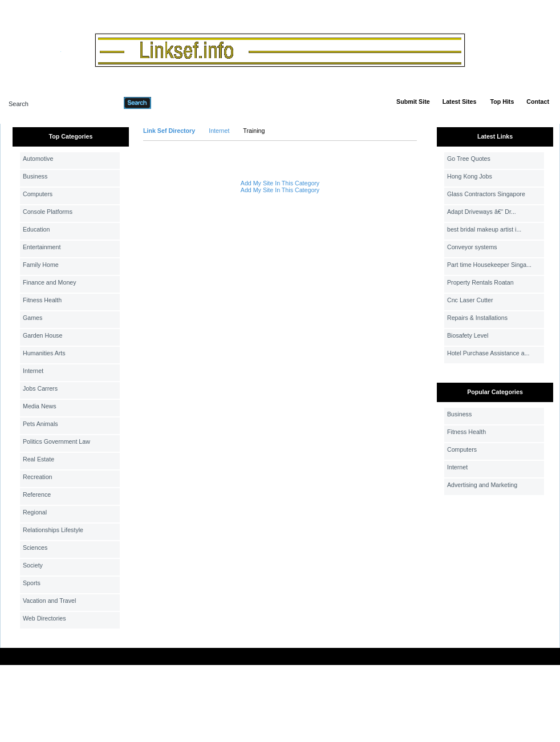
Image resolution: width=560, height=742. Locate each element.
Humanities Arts (44, 353)
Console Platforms (48, 212)
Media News (40, 406)
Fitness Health (42, 300)
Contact (538, 102)
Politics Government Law (56, 441)
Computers (38, 194)
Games (33, 318)
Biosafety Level (468, 335)
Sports (32, 583)
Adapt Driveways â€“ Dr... (482, 212)
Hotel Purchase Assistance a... (488, 353)
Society (33, 565)
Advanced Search (181, 103)
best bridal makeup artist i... (484, 229)
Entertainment (42, 247)
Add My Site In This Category (280, 183)
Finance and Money (50, 282)
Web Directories (44, 618)
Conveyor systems (472, 247)
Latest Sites (460, 102)
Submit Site (413, 102)
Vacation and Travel (49, 601)
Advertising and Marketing (482, 485)
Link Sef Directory (169, 131)
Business (35, 176)
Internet (33, 371)
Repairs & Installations (477, 318)
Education (36, 229)
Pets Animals (40, 424)
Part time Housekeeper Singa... (489, 265)
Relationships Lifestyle (53, 530)
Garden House (42, 335)
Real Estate (38, 459)
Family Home (41, 265)
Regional (35, 512)
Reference (37, 494)
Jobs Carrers (40, 388)
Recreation (38, 477)
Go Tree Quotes (469, 159)
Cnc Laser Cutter (470, 300)
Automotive (38, 159)
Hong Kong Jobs (470, 176)
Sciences (35, 548)
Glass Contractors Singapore (486, 194)
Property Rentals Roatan (480, 282)
